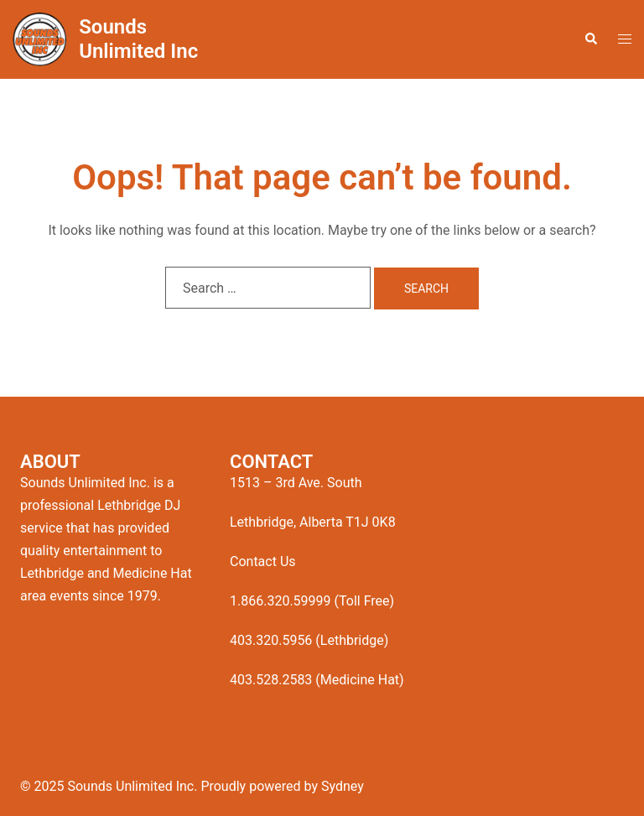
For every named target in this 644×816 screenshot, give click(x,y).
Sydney (343, 786)
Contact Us (263, 561)
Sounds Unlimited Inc (138, 39)
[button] (590, 39)
